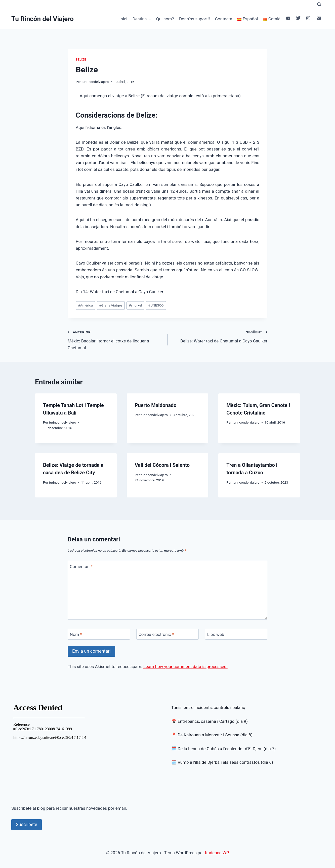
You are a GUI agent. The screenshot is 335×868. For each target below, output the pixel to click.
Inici (123, 19)
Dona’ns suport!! (194, 19)
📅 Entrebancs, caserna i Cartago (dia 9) (210, 721)
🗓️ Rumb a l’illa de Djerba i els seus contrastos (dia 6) (222, 762)
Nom (76, 634)
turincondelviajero (95, 82)
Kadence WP (217, 853)
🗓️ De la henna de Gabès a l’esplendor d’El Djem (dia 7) (224, 749)
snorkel (135, 305)
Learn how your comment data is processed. (185, 667)
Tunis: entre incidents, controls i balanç (208, 707)
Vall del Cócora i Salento (162, 465)
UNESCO (156, 305)
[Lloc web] (236, 634)
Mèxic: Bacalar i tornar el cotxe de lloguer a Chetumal (115, 339)
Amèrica (85, 305)
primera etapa (226, 96)
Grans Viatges (111, 305)
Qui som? (165, 19)
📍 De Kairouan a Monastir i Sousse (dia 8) (212, 735)
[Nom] (99, 634)
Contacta (224, 19)
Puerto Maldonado (156, 405)
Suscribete (27, 824)
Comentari (81, 567)
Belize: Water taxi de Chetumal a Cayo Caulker (220, 336)
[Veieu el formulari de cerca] (319, 5)
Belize (81, 60)
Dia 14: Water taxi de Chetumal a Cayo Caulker (120, 292)
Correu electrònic (156, 634)
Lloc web (216, 634)
